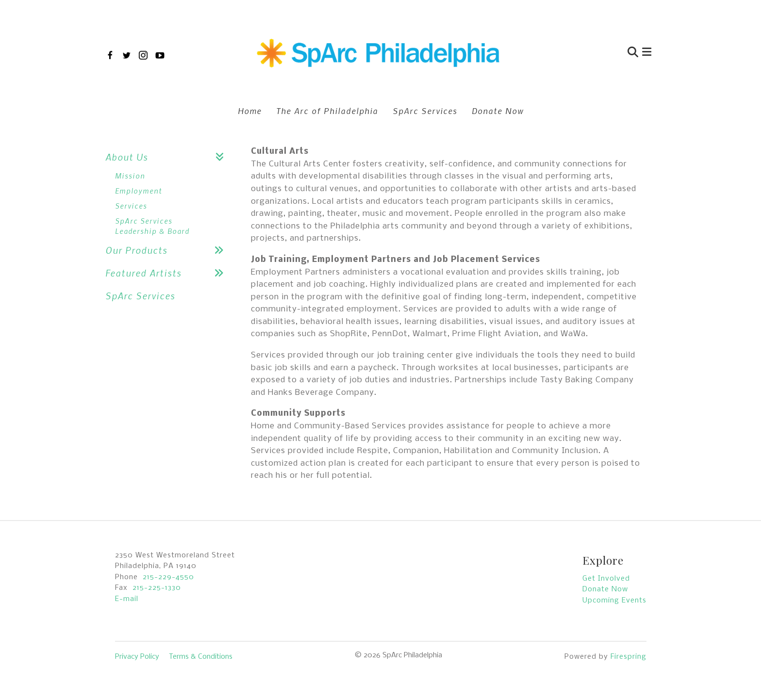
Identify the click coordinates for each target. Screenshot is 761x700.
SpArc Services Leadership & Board (152, 226)
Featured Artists (168, 273)
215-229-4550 (168, 577)
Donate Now (498, 111)
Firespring (629, 657)
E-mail (127, 599)
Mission (130, 176)
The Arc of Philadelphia (327, 111)
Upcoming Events (614, 601)
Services (131, 206)
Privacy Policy (137, 657)
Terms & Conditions (201, 657)
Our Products (168, 250)
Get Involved (606, 579)
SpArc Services (425, 111)
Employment (139, 191)
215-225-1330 (157, 588)
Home (250, 111)
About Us (168, 157)
